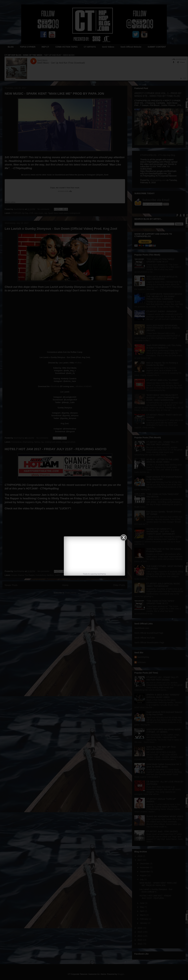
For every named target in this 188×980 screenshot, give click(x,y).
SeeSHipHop (102, 574)
